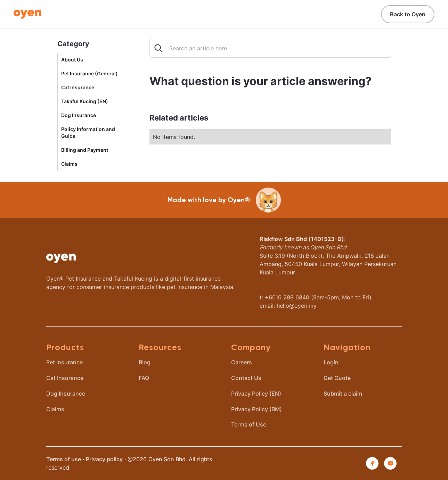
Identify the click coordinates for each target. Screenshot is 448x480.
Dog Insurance (79, 115)
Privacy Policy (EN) (256, 394)
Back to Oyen (408, 14)
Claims (69, 164)
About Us (72, 60)
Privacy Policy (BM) (256, 409)
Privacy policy (104, 459)
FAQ (144, 378)
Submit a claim (343, 394)
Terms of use (64, 459)
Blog (145, 362)
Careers (242, 362)
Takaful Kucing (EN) (85, 101)
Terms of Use (249, 424)
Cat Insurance (78, 88)
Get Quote (337, 378)
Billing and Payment (85, 150)
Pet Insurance (64, 362)
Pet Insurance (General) (89, 74)
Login (331, 362)
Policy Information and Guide (88, 133)
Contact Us (246, 378)
